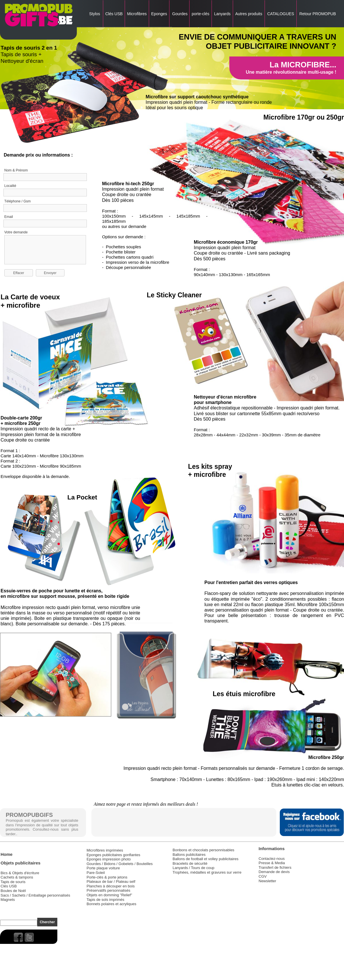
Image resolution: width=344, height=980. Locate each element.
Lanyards (222, 14)
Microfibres (137, 14)
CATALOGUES (281, 14)
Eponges (159, 14)
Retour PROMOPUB (317, 14)
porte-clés (201, 14)
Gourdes (179, 14)
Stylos (95, 14)
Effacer (19, 273)
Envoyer (50, 273)
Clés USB (114, 14)
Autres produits (249, 14)
